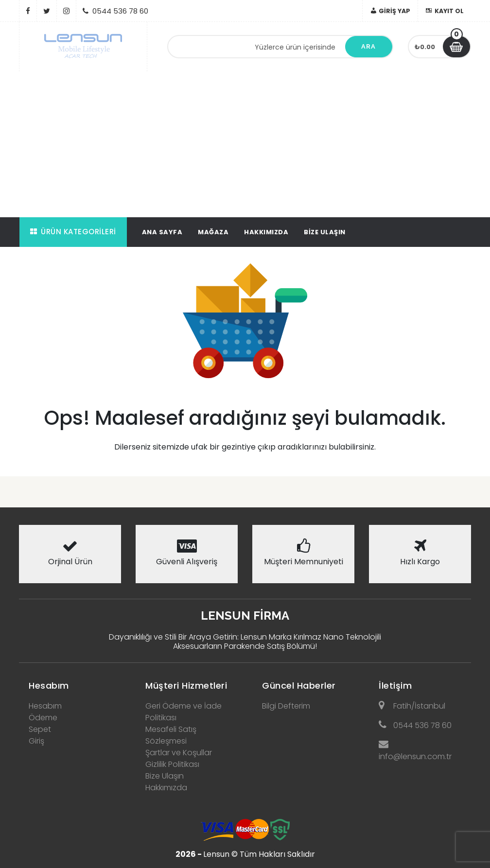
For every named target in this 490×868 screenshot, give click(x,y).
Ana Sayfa (162, 232)
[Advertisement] (245, 144)
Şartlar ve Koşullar (179, 753)
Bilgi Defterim (286, 706)
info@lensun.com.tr (415, 751)
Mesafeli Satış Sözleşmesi (171, 735)
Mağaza (213, 232)
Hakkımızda (266, 232)
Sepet (40, 729)
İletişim (395, 686)
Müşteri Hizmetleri (186, 686)
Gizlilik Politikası (172, 764)
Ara (368, 46)
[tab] (70, 683)
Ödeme (43, 718)
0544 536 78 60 (415, 725)
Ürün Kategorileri (73, 232)
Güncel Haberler (299, 686)
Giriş (36, 741)
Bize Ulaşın (325, 232)
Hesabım (49, 686)
